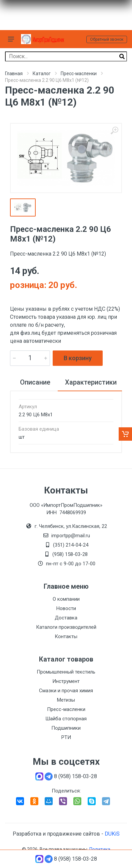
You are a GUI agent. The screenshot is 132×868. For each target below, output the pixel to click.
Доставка (66, 618)
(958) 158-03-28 (71, 554)
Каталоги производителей (66, 627)
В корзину (78, 358)
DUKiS (112, 834)
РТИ (66, 737)
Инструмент (66, 681)
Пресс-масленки (79, 74)
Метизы (66, 700)
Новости (66, 608)
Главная (14, 74)
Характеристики (91, 382)
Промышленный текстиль (66, 672)
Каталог (42, 74)
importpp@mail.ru (71, 536)
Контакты (66, 636)
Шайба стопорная (66, 719)
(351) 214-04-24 (71, 545)
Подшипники (66, 728)
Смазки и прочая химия (66, 691)
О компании (66, 599)
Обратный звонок (107, 39)
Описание (35, 382)
